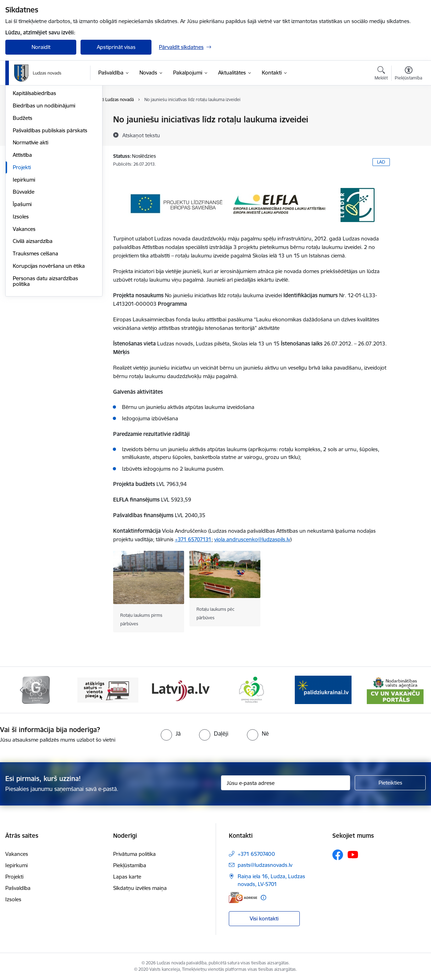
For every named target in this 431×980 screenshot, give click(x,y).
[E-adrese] (243, 898)
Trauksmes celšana (35, 329)
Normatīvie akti (31, 218)
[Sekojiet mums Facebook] (338, 855)
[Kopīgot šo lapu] (408, 134)
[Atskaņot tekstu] (141, 135)
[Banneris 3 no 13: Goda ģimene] (108, 689)
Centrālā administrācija (40, 145)
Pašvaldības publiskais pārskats (50, 206)
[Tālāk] (410, 690)
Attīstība (22, 231)
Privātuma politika (134, 854)
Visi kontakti (264, 918)
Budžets (23, 194)
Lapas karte (127, 877)
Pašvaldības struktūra (38, 132)
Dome (20, 120)
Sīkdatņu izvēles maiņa (140, 888)
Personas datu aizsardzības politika (45, 357)
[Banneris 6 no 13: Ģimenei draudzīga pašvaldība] (323, 689)
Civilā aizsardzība (33, 317)
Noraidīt (41, 47)
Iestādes (23, 157)
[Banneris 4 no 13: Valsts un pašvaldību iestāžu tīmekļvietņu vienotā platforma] (180, 689)
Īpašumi (22, 280)
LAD (381, 162)
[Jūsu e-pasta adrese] (286, 783)
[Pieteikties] (390, 783)
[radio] (171, 733)
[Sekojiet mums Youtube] (353, 854)
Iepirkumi (24, 256)
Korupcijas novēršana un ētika (49, 342)
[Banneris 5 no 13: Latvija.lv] (252, 689)
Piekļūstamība (130, 865)
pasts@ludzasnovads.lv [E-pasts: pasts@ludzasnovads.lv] (265, 865)
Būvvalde (24, 268)
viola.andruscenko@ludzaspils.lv (252, 539)
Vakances (24, 305)
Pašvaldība (18, 888)
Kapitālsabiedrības (34, 169)
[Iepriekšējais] (22, 690)
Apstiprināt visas (116, 47)
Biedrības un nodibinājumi (44, 181)
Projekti (22, 243)
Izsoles (21, 292)
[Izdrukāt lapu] (408, 117)
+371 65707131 (193, 539)
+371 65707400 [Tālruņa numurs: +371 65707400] (256, 854)
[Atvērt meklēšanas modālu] (381, 74)
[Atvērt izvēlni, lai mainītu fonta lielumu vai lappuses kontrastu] (408, 74)
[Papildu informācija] (263, 898)
